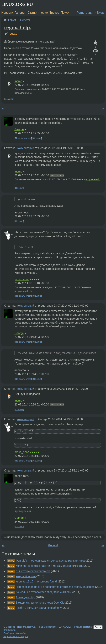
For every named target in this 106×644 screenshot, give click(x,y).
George (19, 129)
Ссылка (9, 99)
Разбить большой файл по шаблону (39, 608)
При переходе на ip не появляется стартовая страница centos (55, 587)
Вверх (98, 627)
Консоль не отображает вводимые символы (44, 592)
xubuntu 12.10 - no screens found (36, 582)
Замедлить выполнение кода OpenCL (40, 603)
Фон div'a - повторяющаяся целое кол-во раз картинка (50, 561)
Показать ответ (23, 138)
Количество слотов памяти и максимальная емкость (49, 566)
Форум (43, 13)
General (25, 20)
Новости (7, 13)
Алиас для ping (25, 597)
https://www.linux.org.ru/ (16, 636)
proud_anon (22, 279)
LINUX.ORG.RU (17, 4)
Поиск (65, 13)
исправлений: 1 (23, 291)
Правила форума (26, 627)
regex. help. (18, 27)
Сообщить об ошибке (15, 633)
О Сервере (9, 627)
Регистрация (85, 13)
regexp (13, 34)
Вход (100, 13)
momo (18, 81)
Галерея (20, 13)
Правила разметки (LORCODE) (54, 627)
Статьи (32, 13)
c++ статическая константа (33, 571)
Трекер (54, 13)
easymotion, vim (26, 576)
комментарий (26, 148)
